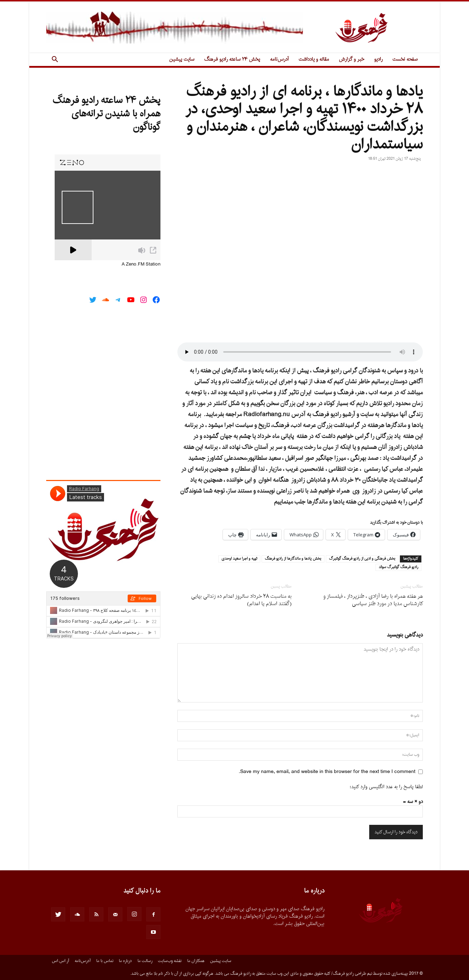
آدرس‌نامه (279, 59)
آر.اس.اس (60, 961)
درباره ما (125, 961)
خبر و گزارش (352, 59)
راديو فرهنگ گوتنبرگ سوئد (398, 567)
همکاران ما (196, 961)
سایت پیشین (182, 59)
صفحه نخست (405, 59)
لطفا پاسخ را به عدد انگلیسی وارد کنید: (386, 787)
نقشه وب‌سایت (170, 961)
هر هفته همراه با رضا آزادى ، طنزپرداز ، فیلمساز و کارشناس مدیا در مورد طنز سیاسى (373, 600)
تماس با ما (105, 961)
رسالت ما (145, 961)
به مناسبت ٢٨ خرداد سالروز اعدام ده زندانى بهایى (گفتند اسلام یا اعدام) (241, 600)
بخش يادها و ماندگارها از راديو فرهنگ (293, 559)
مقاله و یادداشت (314, 59)
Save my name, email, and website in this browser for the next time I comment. (327, 772)
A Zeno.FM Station (141, 264)
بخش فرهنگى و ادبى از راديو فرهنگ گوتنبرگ (362, 559)
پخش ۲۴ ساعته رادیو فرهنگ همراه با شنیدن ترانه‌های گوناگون (106, 114)
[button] (55, 60)
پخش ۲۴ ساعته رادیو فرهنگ (232, 59)
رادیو (378, 59)
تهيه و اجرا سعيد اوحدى (239, 559)
